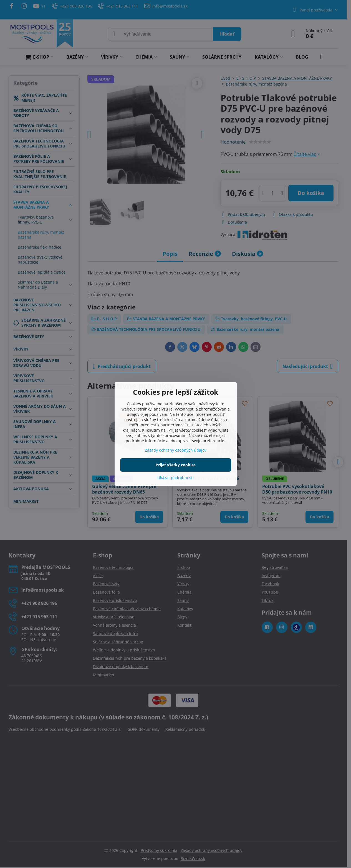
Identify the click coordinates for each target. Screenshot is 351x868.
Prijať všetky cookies (176, 465)
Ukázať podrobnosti (175, 478)
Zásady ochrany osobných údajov (176, 450)
